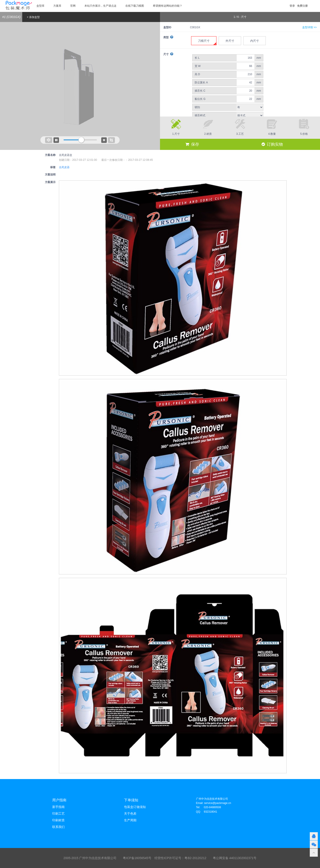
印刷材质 (58, 820)
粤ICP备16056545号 (137, 858)
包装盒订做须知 (135, 807)
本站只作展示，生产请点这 (100, 6)
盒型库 (40, 6)
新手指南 (58, 807)
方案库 (57, 6)
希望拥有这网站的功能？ (168, 6)
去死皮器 (64, 167)
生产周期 (130, 820)
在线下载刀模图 (135, 6)
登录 (292, 6)
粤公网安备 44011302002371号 (235, 858)
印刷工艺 (58, 814)
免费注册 (302, 6)
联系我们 (58, 827)
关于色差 (130, 814)
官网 (73, 6)
